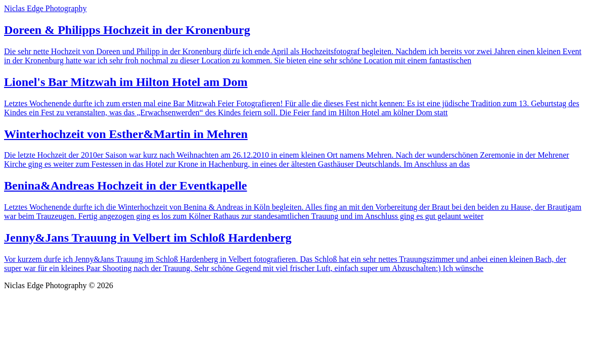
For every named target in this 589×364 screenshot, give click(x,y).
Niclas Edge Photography (46, 8)
